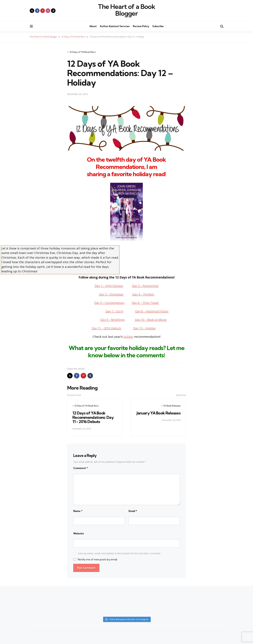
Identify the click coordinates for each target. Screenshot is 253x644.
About (93, 26)
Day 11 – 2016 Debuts (105, 328)
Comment (81, 468)
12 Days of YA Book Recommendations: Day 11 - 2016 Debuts (93, 417)
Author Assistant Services (115, 26)
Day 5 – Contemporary (109, 303)
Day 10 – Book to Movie (152, 320)
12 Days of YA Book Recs (83, 52)
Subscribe (158, 26)
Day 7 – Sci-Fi (113, 311)
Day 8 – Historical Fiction (153, 311)
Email (133, 511)
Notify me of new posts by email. (98, 559)
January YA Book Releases (166, 415)
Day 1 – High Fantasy (108, 286)
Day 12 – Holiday (146, 328)
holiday (128, 337)
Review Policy (141, 26)
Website (79, 533)
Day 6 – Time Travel (147, 303)
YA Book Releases (172, 406)
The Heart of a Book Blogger (127, 10)
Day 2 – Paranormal (146, 286)
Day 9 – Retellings (111, 320)
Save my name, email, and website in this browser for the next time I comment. (119, 553)
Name (78, 511)
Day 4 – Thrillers (144, 294)
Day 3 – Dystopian (110, 294)
